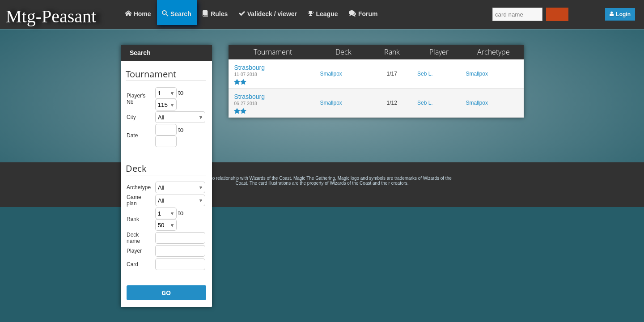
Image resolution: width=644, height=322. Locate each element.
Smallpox (331, 74)
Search (181, 14)
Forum (368, 14)
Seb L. (425, 74)
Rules (219, 14)
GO (166, 293)
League (327, 14)
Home (142, 14)
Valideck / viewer (272, 14)
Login (623, 14)
